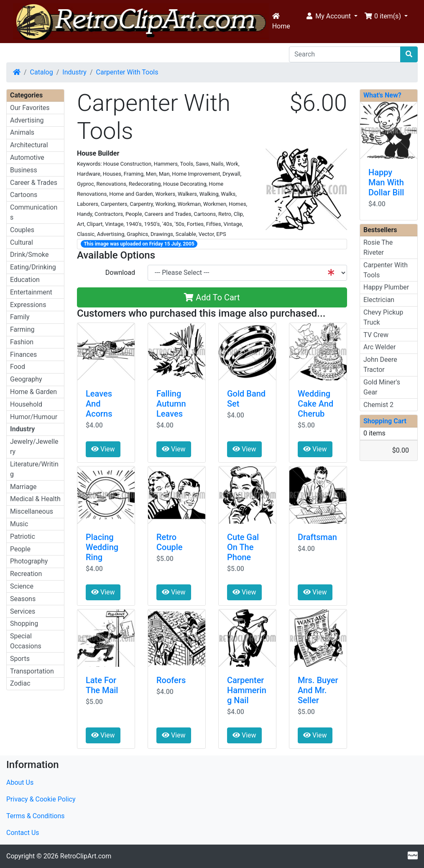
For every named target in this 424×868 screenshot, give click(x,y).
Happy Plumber (386, 287)
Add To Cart (212, 297)
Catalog (42, 72)
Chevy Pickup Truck (383, 317)
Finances (23, 355)
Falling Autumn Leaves (171, 404)
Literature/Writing (34, 469)
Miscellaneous (32, 511)
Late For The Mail (102, 685)
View (103, 449)
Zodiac (20, 683)
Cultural (22, 242)
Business (24, 170)
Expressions (28, 305)
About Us (20, 782)
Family (20, 317)
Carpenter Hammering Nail (247, 690)
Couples (22, 230)
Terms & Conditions (36, 816)
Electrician (379, 300)
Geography (26, 379)
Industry (74, 72)
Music (19, 524)
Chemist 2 (378, 405)
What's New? (382, 95)
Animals (22, 132)
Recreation (26, 574)
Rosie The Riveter (378, 247)
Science (22, 586)
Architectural (29, 145)
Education (25, 280)
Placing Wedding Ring (102, 547)
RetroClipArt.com (86, 856)
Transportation (32, 671)
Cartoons (24, 195)
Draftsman (317, 537)
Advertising (27, 120)
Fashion (22, 342)
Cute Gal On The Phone (243, 547)
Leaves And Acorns (99, 404)
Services (23, 611)
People (20, 549)
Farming (22, 329)
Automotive (27, 157)
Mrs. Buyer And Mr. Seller (318, 690)
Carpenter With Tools (127, 72)
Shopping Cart (385, 421)
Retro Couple (170, 542)
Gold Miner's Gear (382, 387)
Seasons (23, 599)
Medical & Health (35, 499)
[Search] (345, 54)
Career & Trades (34, 183)
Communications (34, 212)
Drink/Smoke (29, 255)
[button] (331, 16)
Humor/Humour (34, 417)
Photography (29, 561)
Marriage (23, 487)
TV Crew (376, 335)
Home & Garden (33, 392)
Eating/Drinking (33, 267)
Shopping (24, 623)
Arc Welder (379, 347)
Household (26, 404)
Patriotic (23, 536)
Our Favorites (30, 108)
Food (18, 367)
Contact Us (23, 833)
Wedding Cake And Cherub (315, 404)
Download (120, 273)
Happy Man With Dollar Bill (386, 182)
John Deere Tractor (380, 365)
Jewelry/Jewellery (34, 447)
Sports (20, 659)
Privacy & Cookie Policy (41, 799)
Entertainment (31, 292)
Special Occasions (26, 641)
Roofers (171, 680)
